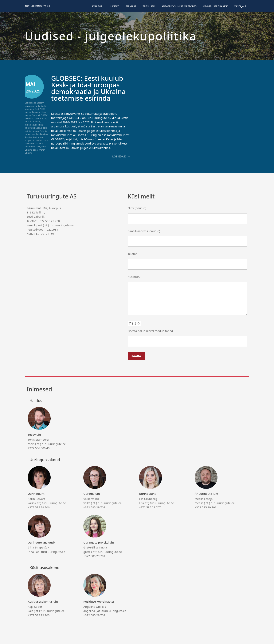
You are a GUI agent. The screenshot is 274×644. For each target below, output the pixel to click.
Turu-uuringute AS (37, 6)
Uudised (114, 6)
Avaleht (97, 6)
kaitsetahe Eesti (32, 128)
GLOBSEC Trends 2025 (36, 118)
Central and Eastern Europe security (34, 104)
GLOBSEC (43, 115)
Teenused (149, 6)
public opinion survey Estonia (36, 129)
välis (38, 147)
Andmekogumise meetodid (179, 6)
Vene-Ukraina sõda (36, 148)
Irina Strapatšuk (33, 121)
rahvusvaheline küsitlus (36, 134)
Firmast (131, 6)
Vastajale (240, 6)
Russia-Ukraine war (34, 137)
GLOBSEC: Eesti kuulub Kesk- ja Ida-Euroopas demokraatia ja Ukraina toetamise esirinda (88, 88)
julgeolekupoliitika (34, 125)
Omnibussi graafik (215, 6)
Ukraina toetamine (34, 145)
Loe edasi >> (121, 156)
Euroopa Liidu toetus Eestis (35, 114)
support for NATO (33, 140)
